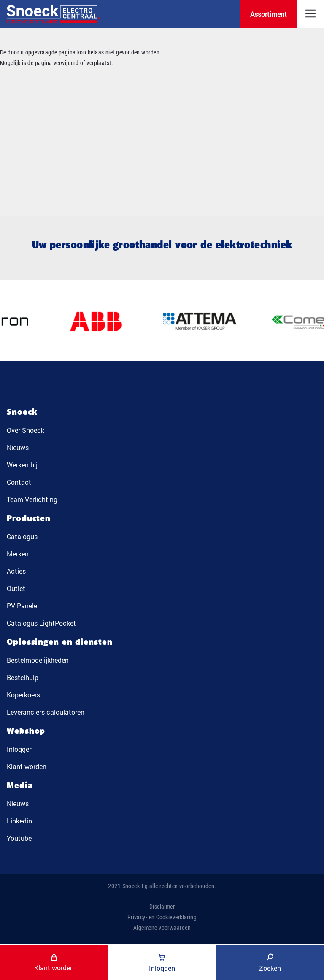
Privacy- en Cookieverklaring (162, 917)
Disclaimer (162, 906)
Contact (19, 482)
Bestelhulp (23, 677)
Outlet (16, 588)
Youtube (19, 838)
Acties (16, 571)
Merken (18, 554)
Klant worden (27, 766)
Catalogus (22, 536)
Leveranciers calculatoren (46, 712)
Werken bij (22, 465)
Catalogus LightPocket (41, 623)
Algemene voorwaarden (162, 927)
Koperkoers (23, 695)
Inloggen (20, 749)
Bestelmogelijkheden (38, 660)
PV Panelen (24, 606)
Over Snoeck (26, 430)
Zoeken (270, 963)
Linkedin (19, 821)
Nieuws (18, 447)
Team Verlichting (32, 499)
